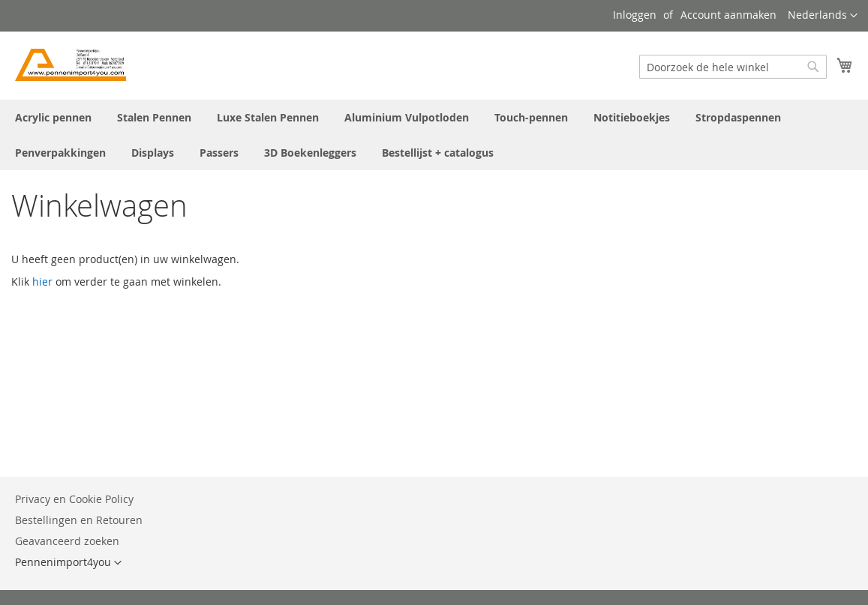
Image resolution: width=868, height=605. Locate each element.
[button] (823, 16)
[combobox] (733, 67)
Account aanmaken (728, 15)
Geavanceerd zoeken (67, 541)
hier (42, 282)
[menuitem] (53, 117)
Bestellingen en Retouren (79, 520)
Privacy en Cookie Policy (74, 499)
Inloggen (635, 15)
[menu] (434, 135)
